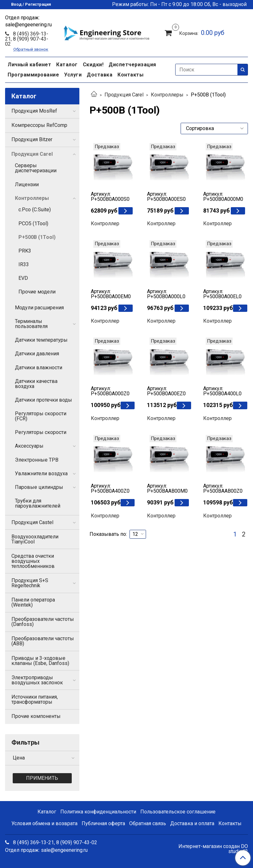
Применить (42, 778)
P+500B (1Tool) (37, 237)
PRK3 (25, 251)
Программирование (33, 75)
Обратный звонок (31, 50)
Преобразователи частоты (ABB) (43, 641)
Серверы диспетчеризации (36, 168)
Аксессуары (29, 446)
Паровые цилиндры (39, 487)
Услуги (73, 75)
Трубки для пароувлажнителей (38, 503)
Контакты (130, 75)
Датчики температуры (41, 340)
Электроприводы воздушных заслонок (37, 680)
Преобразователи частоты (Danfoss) (43, 622)
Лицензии (27, 184)
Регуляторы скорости (41, 432)
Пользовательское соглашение (178, 812)
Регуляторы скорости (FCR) (41, 416)
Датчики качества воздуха (36, 384)
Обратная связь (148, 823)
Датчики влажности (39, 368)
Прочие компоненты (36, 716)
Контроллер (105, 224)
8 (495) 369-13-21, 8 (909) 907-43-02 (27, 39)
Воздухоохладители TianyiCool (35, 539)
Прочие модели (37, 292)
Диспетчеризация (132, 65)
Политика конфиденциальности (98, 812)
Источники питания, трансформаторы (35, 699)
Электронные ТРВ (37, 460)
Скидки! (93, 65)
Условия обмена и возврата (44, 823)
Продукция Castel (32, 522)
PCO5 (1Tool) (33, 224)
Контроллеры (167, 95)
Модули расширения (39, 308)
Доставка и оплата (192, 823)
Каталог (67, 65)
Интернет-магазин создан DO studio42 (213, 849)
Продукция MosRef (34, 111)
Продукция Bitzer (32, 139)
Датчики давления (37, 354)
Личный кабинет (29, 65)
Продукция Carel (124, 95)
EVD (23, 278)
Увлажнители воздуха (41, 473)
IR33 (24, 264)
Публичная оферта (103, 823)
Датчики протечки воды (43, 400)
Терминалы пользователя (31, 324)
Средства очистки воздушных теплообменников (33, 561)
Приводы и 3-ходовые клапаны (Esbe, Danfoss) (40, 661)
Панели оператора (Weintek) (33, 602)
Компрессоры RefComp (39, 125)
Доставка (100, 75)
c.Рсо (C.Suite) (35, 210)
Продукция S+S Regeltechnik (30, 583)
